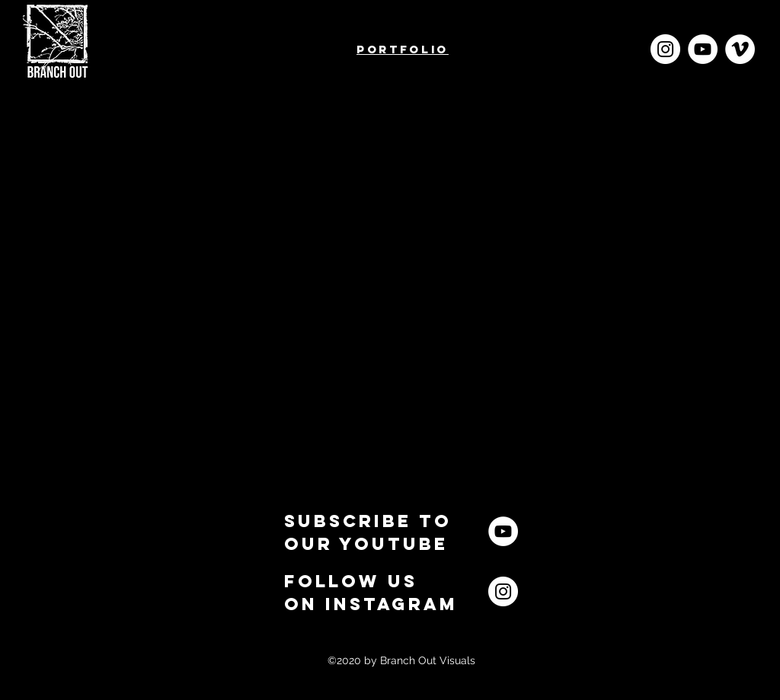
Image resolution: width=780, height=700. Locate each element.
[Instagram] (503, 591)
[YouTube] (703, 49)
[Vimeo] (740, 49)
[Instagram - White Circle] (665, 49)
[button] (368, 532)
